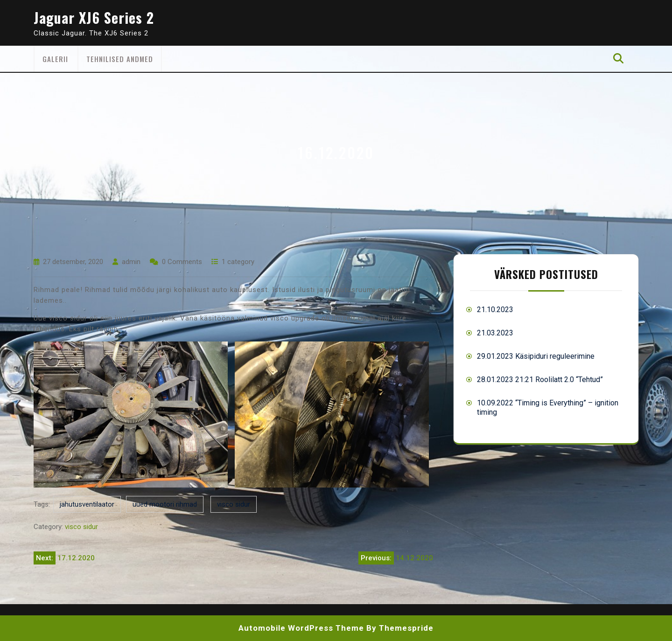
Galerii (55, 59)
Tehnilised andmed (120, 59)
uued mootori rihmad (165, 504)
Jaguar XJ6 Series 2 (94, 17)
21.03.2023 (495, 333)
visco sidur (234, 504)
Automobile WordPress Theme (301, 628)
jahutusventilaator (87, 504)
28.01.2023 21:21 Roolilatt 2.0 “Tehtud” (540, 380)
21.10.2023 (495, 310)
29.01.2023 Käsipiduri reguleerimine (536, 356)
